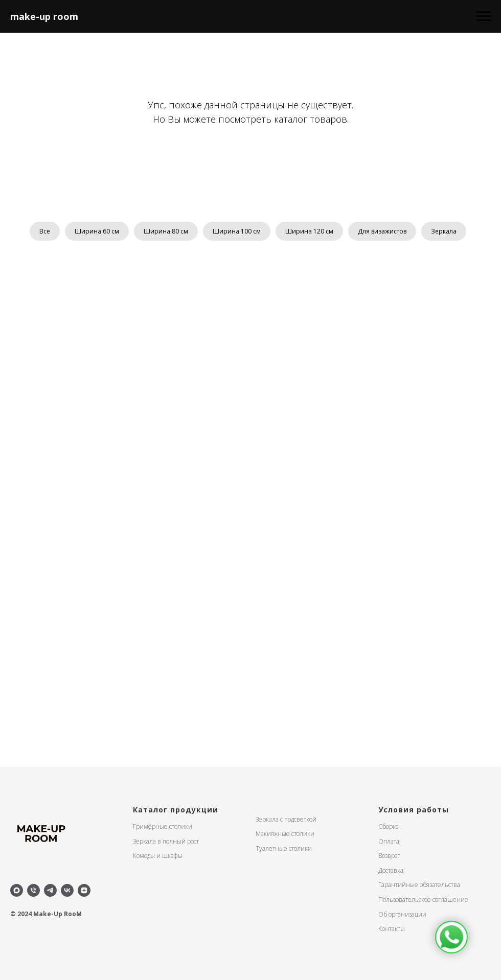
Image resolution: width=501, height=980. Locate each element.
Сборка (389, 826)
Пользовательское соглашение (423, 900)
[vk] (67, 890)
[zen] (84, 890)
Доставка (391, 870)
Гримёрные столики (163, 826)
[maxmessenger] (17, 890)
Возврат (389, 856)
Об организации (402, 914)
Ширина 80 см (166, 231)
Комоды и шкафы (158, 856)
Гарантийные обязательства (419, 885)
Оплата (389, 841)
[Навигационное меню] (484, 16)
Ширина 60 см (97, 231)
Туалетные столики (284, 848)
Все (45, 231)
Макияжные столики (285, 834)
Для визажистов (382, 231)
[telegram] (50, 890)
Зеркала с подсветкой (286, 819)
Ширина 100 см (237, 231)
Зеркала (444, 231)
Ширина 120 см (309, 231)
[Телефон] (33, 890)
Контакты (392, 929)
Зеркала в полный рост (166, 841)
